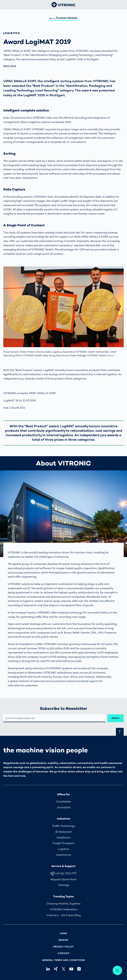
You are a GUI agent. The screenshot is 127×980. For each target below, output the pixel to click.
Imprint (63, 940)
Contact (63, 953)
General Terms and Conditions (63, 960)
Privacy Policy (63, 947)
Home (63, 933)
